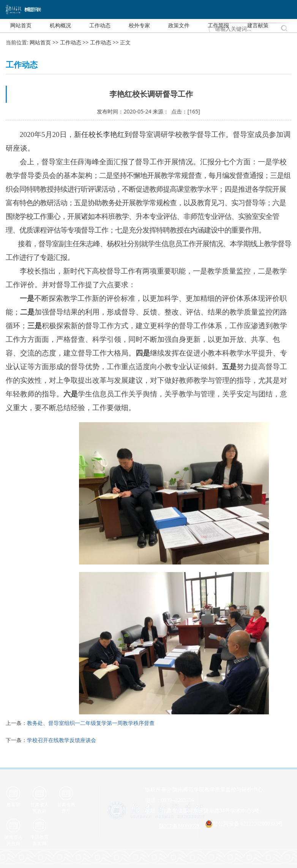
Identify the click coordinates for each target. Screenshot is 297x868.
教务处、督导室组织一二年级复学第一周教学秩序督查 (91, 723)
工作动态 (71, 42)
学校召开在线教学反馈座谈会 (62, 740)
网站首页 (40, 42)
